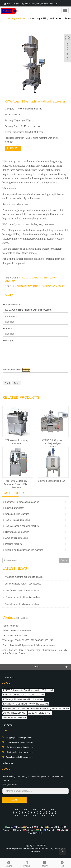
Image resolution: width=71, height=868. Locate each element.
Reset (17, 383)
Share (9, 864)
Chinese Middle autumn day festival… (23, 584)
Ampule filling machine (17, 538)
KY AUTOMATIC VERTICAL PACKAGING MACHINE (40, 286)
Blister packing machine (17, 532)
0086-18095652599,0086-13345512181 (35, 640)
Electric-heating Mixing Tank (52, 481)
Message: (8, 341)
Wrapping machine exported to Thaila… (24, 577)
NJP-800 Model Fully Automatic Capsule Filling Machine (17, 484)
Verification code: (13, 370)
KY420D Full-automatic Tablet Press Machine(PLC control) (28, 690)
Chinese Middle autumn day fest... (20, 742)
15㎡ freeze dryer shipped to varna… (23, 591)
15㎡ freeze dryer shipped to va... (20, 747)
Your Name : (11, 317)
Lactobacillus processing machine (22, 502)
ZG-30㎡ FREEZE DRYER (15, 713)
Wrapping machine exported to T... (20, 738)
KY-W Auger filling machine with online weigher (23, 699)
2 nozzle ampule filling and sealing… (23, 604)
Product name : (12, 305)
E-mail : (8, 329)
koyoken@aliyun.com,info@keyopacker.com (32, 645)
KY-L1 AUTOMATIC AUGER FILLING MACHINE (24, 695)
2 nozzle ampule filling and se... (19, 757)
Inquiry (44, 864)
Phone (27, 864)
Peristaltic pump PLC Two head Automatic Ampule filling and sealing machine (36, 708)
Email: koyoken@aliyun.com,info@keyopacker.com (31, 4)
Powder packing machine (29, 109)
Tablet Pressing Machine (18, 520)
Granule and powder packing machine (24, 550)
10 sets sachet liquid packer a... (19, 752)
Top (62, 864)
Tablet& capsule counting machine (22, 526)
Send (7, 383)
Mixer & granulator (14, 508)
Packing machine (14, 544)
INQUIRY (13, 148)
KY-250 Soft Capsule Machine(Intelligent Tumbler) (52, 443)
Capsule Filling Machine (17, 514)
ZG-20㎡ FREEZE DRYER (40, 713)
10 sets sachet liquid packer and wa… (24, 597)
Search (64, 560)
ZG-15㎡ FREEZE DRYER (15, 717)
